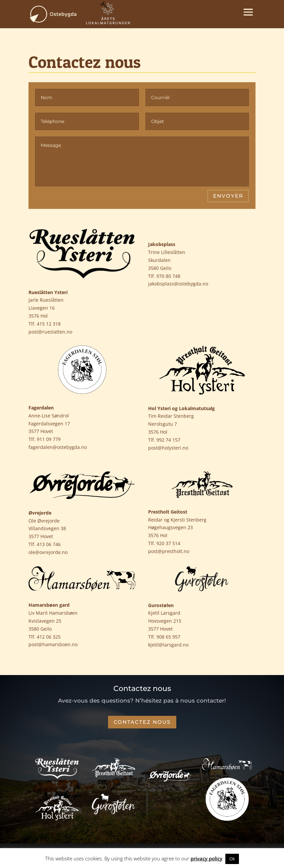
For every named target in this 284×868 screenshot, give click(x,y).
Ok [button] (232, 859)
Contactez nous (142, 722)
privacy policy (206, 858)
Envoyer (228, 196)
